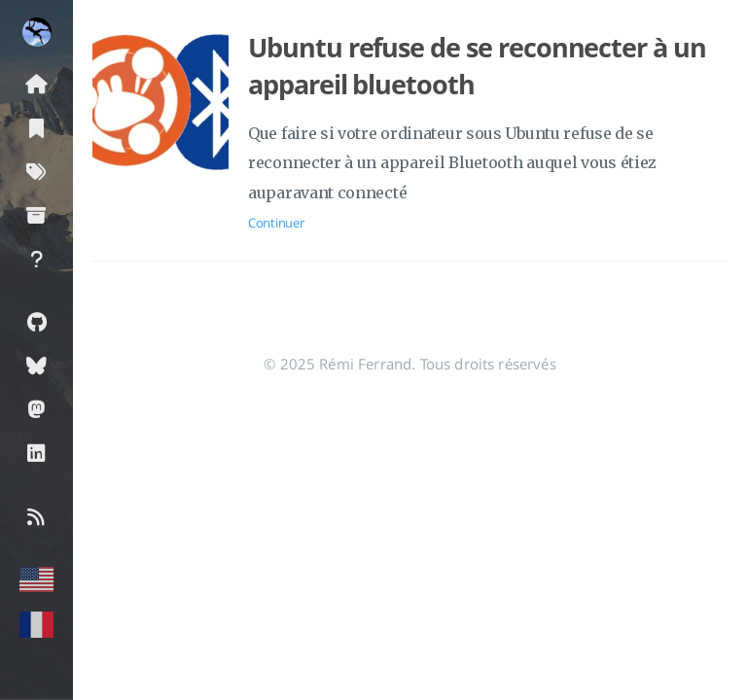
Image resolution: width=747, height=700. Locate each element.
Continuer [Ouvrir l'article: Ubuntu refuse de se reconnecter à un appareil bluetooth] (276, 223)
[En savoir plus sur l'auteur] (36, 32)
